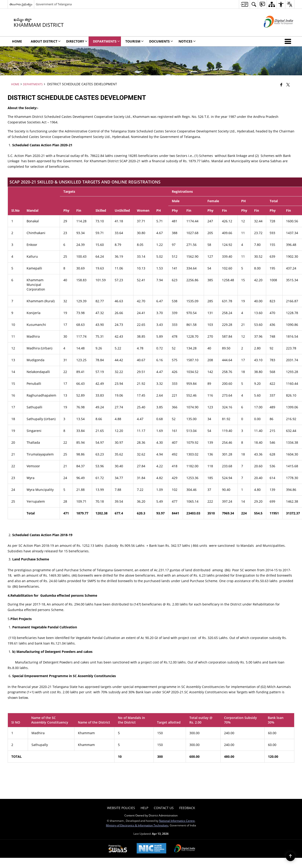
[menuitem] (244, 4)
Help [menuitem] (144, 808)
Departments (33, 84)
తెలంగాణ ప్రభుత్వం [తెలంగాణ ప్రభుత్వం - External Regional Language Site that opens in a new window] (21, 4)
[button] (289, 41)
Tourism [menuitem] (134, 41)
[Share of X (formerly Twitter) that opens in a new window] (288, 85)
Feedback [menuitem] (187, 808)
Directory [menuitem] (77, 41)
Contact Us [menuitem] (164, 808)
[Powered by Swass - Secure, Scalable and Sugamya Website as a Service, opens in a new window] (118, 849)
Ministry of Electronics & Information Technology (137, 825)
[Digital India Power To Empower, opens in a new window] (185, 849)
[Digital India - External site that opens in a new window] (273, 31)
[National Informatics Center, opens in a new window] (151, 849)
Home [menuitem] (17, 41)
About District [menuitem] (46, 41)
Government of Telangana (54, 4)
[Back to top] (290, 856)
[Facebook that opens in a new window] (281, 85)
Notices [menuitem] (187, 41)
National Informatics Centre (177, 821)
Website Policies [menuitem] (121, 808)
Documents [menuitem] (161, 41)
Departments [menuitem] (106, 41)
